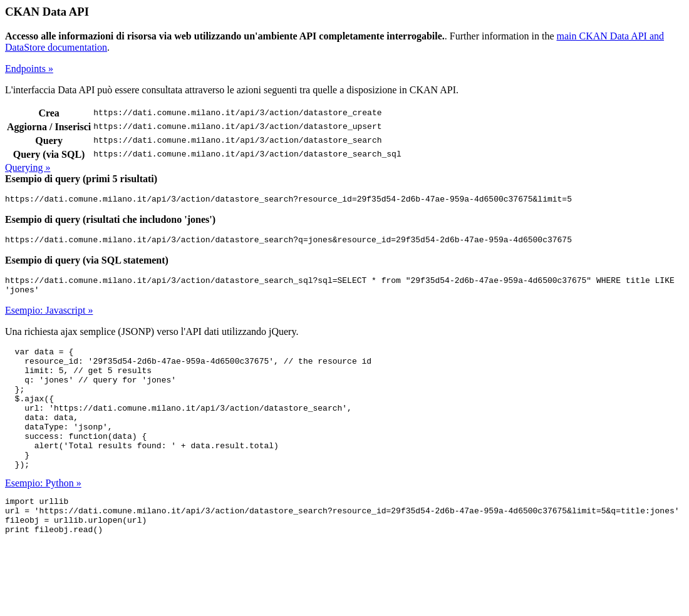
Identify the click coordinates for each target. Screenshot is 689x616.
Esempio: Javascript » (49, 318)
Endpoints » (29, 69)
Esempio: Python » (43, 515)
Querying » (28, 167)
